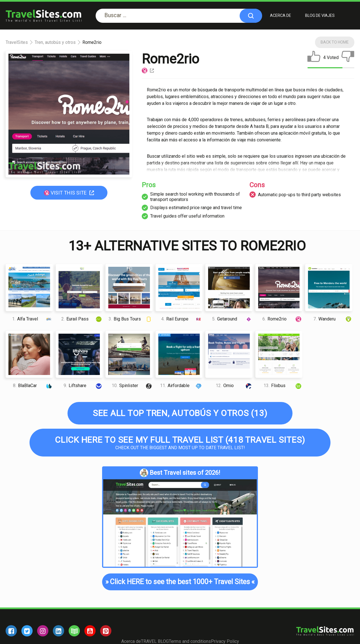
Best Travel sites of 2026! (180, 473)
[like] (314, 58)
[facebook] (11, 631)
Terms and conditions (190, 641)
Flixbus (283, 386)
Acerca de (281, 15)
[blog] (74, 631)
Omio (234, 386)
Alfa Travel (32, 319)
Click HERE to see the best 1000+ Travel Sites (180, 582)
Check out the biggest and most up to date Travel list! (180, 443)
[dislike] (348, 58)
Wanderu (333, 319)
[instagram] (43, 631)
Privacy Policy (225, 641)
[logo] (44, 16)
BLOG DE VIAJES (320, 15)
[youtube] (90, 631)
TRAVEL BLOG (155, 641)
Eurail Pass (82, 319)
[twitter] (27, 631)
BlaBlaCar (33, 386)
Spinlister (132, 386)
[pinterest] (106, 631)
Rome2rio (282, 319)
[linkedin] (58, 631)
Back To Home (335, 42)
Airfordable (181, 386)
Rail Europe (182, 319)
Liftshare (83, 386)
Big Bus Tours (130, 319)
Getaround (232, 319)
